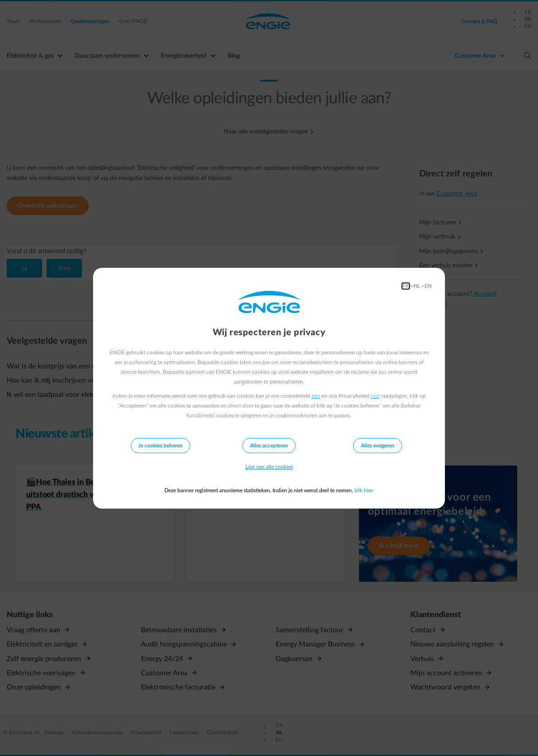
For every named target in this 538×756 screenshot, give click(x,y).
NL (417, 286)
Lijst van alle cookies (269, 467)
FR (406, 286)
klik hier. (364, 490)
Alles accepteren (269, 446)
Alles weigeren (378, 446)
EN (428, 286)
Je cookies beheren (160, 446)
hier (316, 396)
